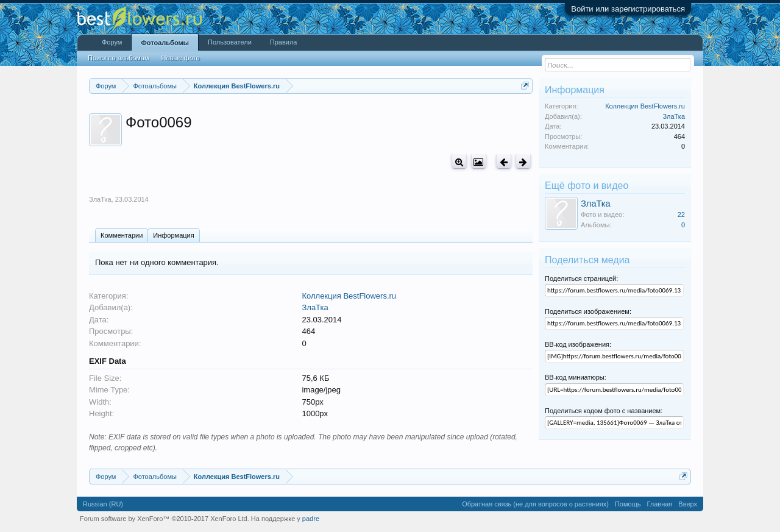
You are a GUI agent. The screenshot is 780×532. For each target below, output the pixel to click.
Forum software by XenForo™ (165, 519)
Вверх (688, 504)
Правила (284, 42)
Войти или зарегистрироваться (628, 9)
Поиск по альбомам (119, 58)
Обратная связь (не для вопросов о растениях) (535, 504)
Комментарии (122, 235)
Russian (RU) (103, 504)
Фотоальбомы (165, 43)
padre (311, 519)
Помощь (628, 504)
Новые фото (181, 58)
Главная (659, 504)
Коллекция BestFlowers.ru (349, 296)
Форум (112, 42)
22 (681, 215)
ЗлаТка (100, 199)
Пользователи (230, 42)
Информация (173, 235)
